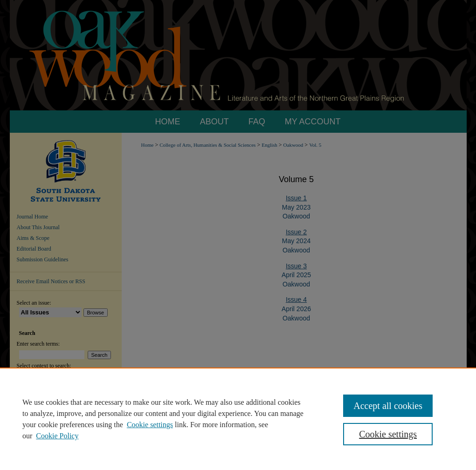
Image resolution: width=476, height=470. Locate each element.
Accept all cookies (388, 406)
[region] (238, 419)
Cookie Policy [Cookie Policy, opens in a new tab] (57, 436)
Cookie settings (150, 425)
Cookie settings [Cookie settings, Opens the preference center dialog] (388, 434)
